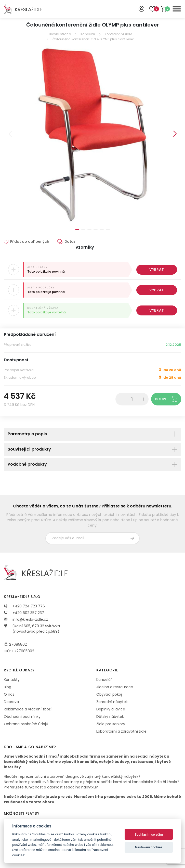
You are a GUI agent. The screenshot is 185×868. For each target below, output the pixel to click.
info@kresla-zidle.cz (26, 619)
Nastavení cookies (149, 847)
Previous (10, 134)
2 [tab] (83, 229)
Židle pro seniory (111, 724)
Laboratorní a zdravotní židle (121, 731)
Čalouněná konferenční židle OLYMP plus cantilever (93, 39)
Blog (8, 687)
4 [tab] (96, 229)
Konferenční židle (118, 34)
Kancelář (88, 34)
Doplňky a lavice (111, 709)
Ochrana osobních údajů (26, 724)
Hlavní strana (60, 34)
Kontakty (12, 680)
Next (175, 134)
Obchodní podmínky (22, 717)
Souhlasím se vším (149, 834)
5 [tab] (102, 229)
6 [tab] (108, 229)
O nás (9, 694)
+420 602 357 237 (24, 613)
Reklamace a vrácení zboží (28, 709)
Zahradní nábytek (112, 702)
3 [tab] (89, 229)
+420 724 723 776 (24, 606)
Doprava (11, 702)
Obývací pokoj (109, 694)
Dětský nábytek (110, 717)
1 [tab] (77, 229)
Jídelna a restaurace (115, 687)
